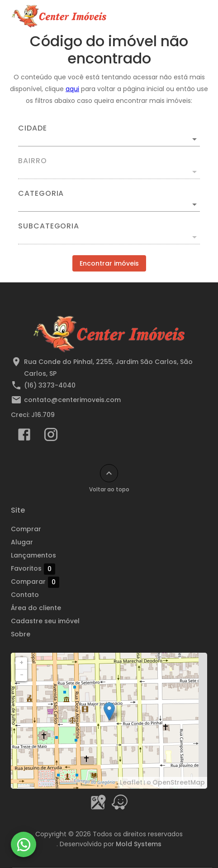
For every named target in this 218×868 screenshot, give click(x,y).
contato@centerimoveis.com (72, 400)
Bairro (33, 161)
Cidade (33, 128)
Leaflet (131, 782)
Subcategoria (49, 226)
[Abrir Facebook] (24, 436)
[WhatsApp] (24, 844)
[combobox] (109, 136)
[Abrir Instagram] (51, 436)
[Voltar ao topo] (109, 473)
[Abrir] (194, 139)
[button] (109, 204)
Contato (25, 595)
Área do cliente (36, 608)
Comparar (35, 582)
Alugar (22, 542)
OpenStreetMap (179, 782)
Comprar (26, 529)
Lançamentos (33, 555)
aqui (72, 89)
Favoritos (33, 569)
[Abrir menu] (192, 16)
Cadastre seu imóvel (45, 621)
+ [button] (21, 663)
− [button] (22, 675)
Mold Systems (139, 844)
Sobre (21, 634)
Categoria (41, 194)
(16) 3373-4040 (50, 385)
